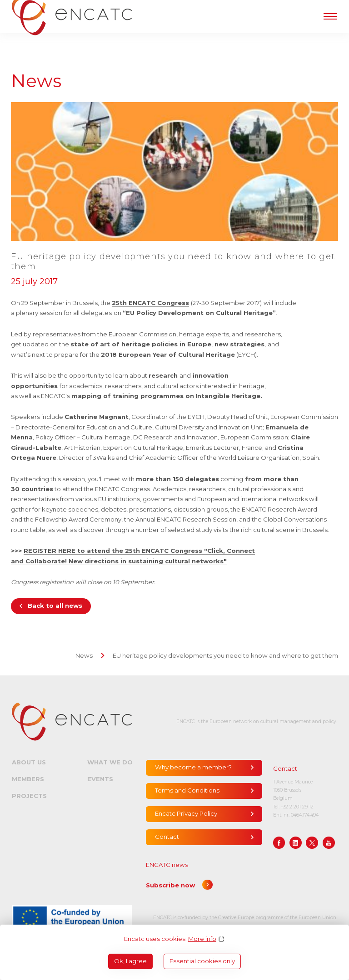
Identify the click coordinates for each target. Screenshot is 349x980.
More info (202, 939)
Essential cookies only (202, 961)
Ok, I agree (130, 961)
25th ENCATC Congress (150, 303)
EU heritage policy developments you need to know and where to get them (225, 655)
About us (29, 762)
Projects (29, 796)
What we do (110, 762)
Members (28, 779)
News (84, 655)
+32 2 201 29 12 (297, 807)
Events (100, 779)
